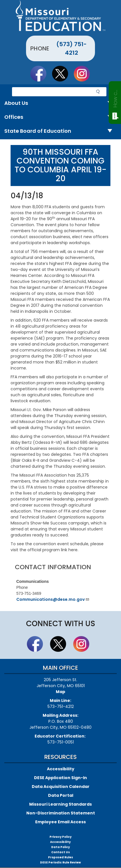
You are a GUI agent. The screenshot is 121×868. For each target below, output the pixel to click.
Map (61, 692)
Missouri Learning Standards (61, 804)
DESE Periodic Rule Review (61, 862)
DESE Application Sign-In (61, 778)
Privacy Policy (61, 837)
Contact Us (61, 852)
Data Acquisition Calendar (61, 787)
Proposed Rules (61, 857)
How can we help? (115, 97)
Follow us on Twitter (63, 73)
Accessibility (61, 769)
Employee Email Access (61, 822)
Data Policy (61, 847)
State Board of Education (61, 131)
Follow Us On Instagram (84, 73)
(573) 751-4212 (72, 48)
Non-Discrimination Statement (61, 813)
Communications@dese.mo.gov (53, 599)
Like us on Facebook (41, 73)
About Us (61, 103)
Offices (61, 117)
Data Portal (61, 795)
